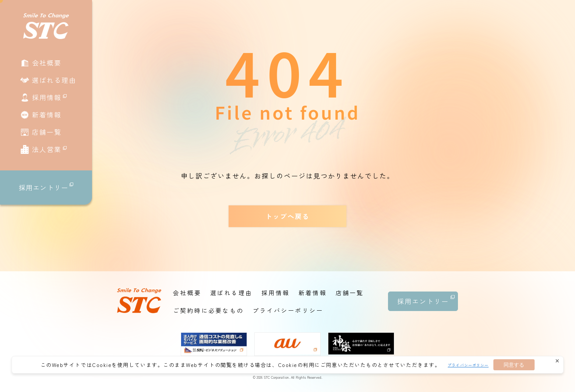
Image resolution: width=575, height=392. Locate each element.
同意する (514, 365)
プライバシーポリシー (468, 365)
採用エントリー (46, 188)
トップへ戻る (287, 216)
